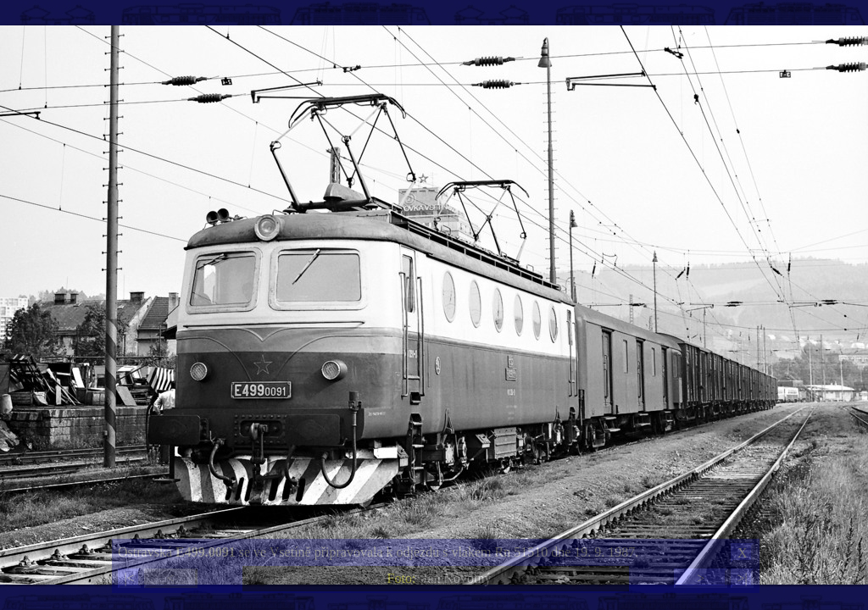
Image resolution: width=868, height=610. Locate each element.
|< (129, 578)
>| (742, 578)
